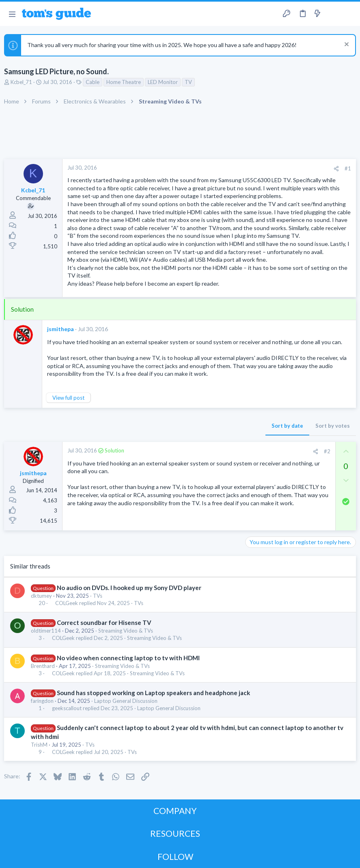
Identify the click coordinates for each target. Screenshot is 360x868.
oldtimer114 (46, 631)
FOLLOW (175, 856)
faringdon (42, 701)
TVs (98, 596)
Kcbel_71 (21, 82)
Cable (93, 82)
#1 (348, 168)
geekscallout (67, 708)
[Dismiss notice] (346, 45)
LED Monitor (163, 82)
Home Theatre (124, 82)
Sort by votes (333, 426)
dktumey (41, 596)
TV (188, 82)
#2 (327, 451)
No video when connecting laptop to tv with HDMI (128, 658)
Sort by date (287, 426)
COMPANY (175, 811)
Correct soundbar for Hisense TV (104, 622)
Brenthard (43, 666)
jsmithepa (60, 329)
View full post (68, 398)
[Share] (336, 169)
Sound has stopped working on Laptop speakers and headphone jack (153, 693)
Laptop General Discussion (126, 701)
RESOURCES (175, 833)
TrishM (39, 745)
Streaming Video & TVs (126, 631)
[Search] (349, 14)
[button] (12, 14)
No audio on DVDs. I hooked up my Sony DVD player (129, 588)
